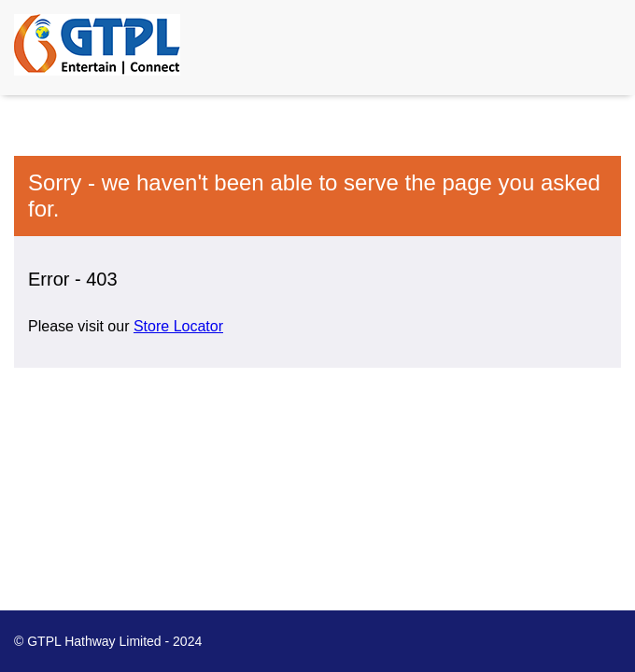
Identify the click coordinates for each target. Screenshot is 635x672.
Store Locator (178, 326)
